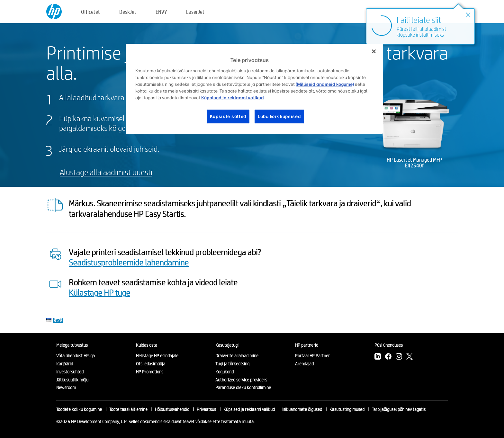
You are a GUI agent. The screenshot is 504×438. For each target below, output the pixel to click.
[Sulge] (374, 51)
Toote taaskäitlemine (128, 409)
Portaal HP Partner (312, 356)
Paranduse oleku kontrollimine (243, 388)
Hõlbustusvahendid (172, 409)
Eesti (58, 320)
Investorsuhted (70, 372)
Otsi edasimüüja (151, 364)
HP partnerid (307, 345)
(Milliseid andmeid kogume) (325, 84)
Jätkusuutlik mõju (72, 380)
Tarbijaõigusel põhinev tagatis (399, 409)
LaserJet (195, 12)
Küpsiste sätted (228, 116)
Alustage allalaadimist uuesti (106, 172)
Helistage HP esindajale (157, 356)
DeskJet (128, 12)
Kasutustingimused (347, 409)
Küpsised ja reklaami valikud (249, 409)
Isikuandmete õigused (302, 409)
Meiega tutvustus (72, 345)
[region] (254, 89)
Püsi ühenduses (389, 345)
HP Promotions (150, 372)
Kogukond (225, 372)
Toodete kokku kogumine (79, 409)
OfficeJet (90, 12)
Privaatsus (206, 409)
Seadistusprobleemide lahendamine (129, 262)
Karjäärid (65, 364)
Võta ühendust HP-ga (76, 356)
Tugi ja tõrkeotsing (232, 364)
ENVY (161, 12)
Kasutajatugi (227, 345)
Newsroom (66, 388)
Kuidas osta (147, 345)
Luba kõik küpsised (279, 116)
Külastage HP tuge (99, 292)
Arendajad (304, 364)
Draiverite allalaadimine (237, 356)
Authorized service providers (241, 380)
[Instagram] (399, 357)
